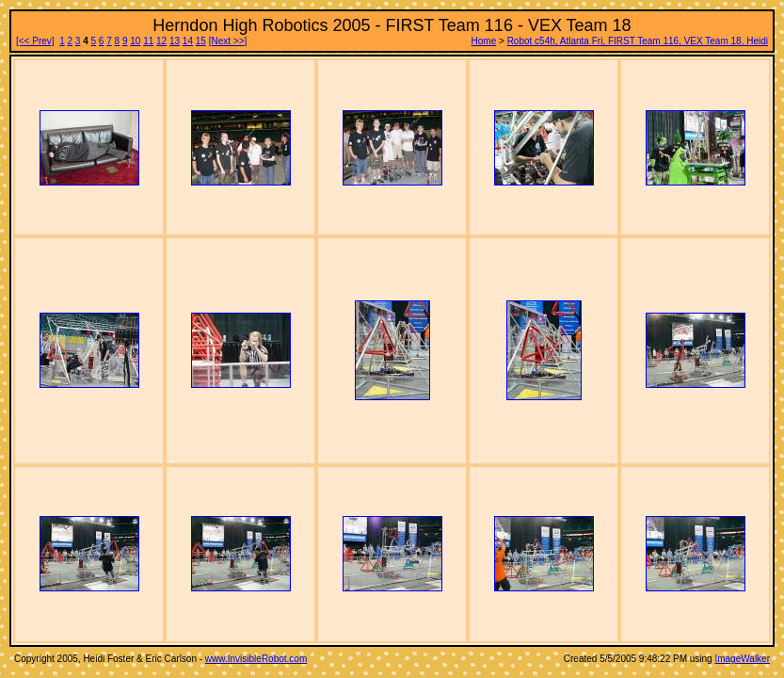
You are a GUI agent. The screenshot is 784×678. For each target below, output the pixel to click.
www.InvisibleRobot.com (256, 659)
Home (484, 41)
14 (188, 41)
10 (135, 41)
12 (161, 41)
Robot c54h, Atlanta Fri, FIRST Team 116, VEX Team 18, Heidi (638, 41)
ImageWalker (742, 659)
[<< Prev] (35, 41)
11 (148, 41)
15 (201, 41)
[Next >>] (228, 41)
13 (175, 41)
